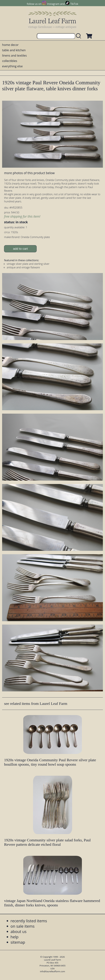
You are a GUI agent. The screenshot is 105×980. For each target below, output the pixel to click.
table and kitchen (14, 50)
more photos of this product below (29, 173)
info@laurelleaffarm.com (53, 971)
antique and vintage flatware (23, 267)
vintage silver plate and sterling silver (28, 264)
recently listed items (29, 921)
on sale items (23, 926)
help (15, 937)
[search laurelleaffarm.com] (79, 36)
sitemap (18, 942)
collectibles (10, 61)
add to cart (20, 249)
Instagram (53, 4)
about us (19, 931)
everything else (12, 66)
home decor (10, 45)
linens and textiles (14, 55)
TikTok (74, 4)
